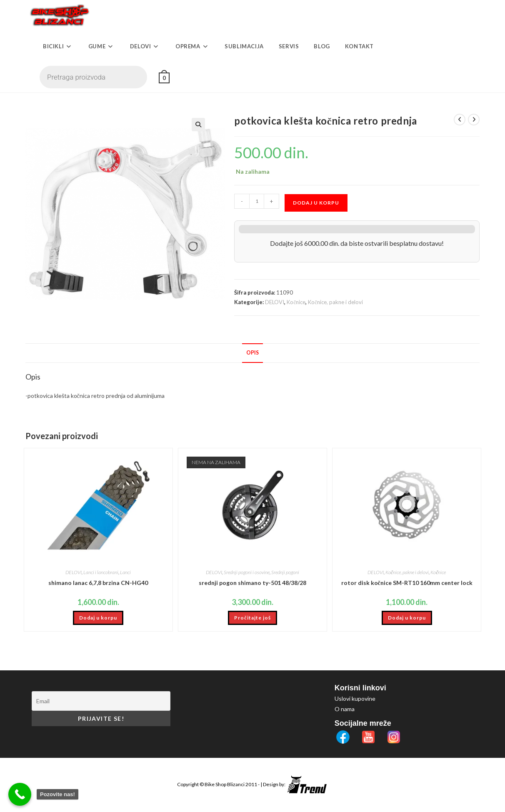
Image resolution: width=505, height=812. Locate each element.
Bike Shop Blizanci (225, 784)
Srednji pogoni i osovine (247, 572)
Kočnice (296, 302)
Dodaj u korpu (316, 203)
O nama (345, 709)
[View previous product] (460, 120)
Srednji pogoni (285, 572)
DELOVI (275, 302)
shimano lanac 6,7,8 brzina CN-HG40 (98, 583)
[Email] (101, 701)
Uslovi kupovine (355, 698)
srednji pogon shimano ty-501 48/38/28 (252, 583)
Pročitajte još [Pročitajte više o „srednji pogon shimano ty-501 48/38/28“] (252, 618)
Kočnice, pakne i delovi (335, 302)
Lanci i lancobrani (101, 572)
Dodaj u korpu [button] (98, 618)
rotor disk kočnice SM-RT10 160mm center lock (407, 583)
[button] (198, 125)
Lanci (125, 572)
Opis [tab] (252, 353)
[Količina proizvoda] (257, 201)
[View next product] (474, 120)
